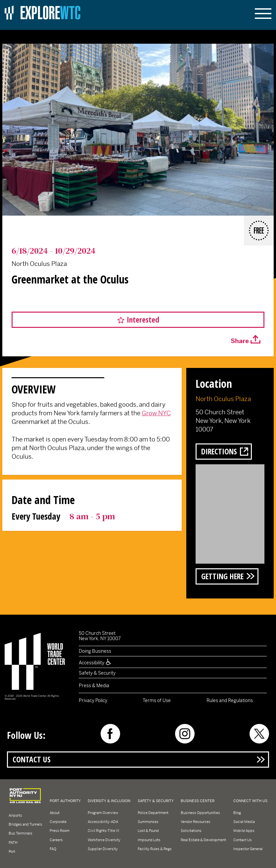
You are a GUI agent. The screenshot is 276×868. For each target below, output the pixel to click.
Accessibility (95, 663)
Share (240, 341)
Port (12, 851)
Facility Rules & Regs (155, 849)
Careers (56, 840)
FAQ (53, 849)
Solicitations (191, 831)
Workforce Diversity (104, 840)
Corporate (58, 822)
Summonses (148, 822)
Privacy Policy (93, 700)
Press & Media (94, 686)
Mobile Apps (244, 831)
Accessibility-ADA (103, 822)
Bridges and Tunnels (25, 824)
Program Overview (103, 813)
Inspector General (248, 849)
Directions (219, 451)
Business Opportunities (200, 813)
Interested (143, 320)
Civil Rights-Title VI (103, 831)
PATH (13, 842)
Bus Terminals (21, 833)
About (55, 813)
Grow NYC (156, 413)
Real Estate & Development (203, 840)
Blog (237, 813)
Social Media (244, 822)
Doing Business (95, 651)
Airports (15, 815)
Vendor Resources (196, 822)
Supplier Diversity (103, 849)
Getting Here (222, 576)
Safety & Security (97, 673)
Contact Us (32, 759)
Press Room (60, 831)
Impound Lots (149, 840)
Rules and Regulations (230, 700)
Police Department (153, 813)
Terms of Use (157, 700)
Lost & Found (148, 831)
